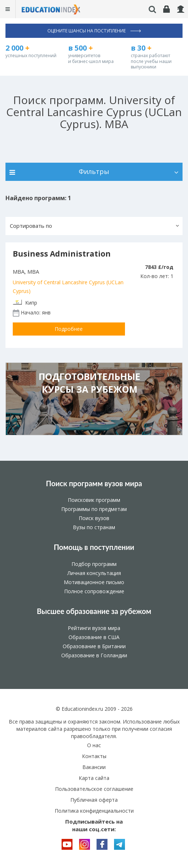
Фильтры (94, 171)
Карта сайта (94, 778)
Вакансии (94, 767)
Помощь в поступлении (94, 547)
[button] (94, 226)
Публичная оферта (94, 800)
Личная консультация (94, 573)
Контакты (94, 756)
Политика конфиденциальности (94, 811)
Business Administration (62, 254)
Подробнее (69, 329)
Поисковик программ (94, 500)
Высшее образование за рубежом (94, 611)
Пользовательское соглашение (94, 789)
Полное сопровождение (94, 591)
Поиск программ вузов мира (94, 483)
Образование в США (94, 637)
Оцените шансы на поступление (94, 31)
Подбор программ (94, 564)
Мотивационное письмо (94, 582)
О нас (94, 745)
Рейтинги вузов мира (94, 628)
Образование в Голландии (94, 655)
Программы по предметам (94, 509)
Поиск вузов (94, 518)
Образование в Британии (94, 646)
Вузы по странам (94, 527)
